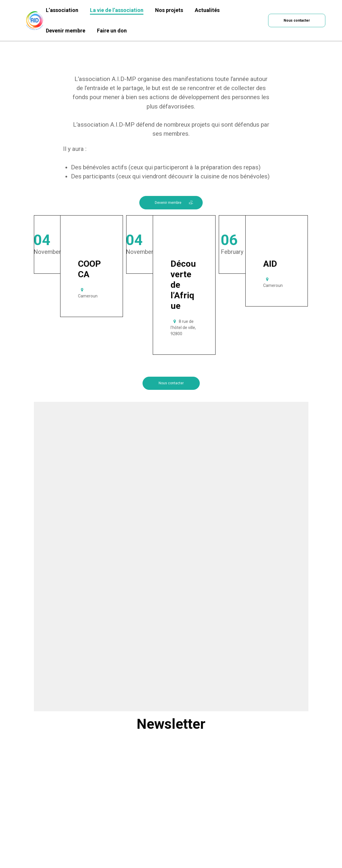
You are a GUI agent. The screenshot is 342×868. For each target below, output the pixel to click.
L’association (62, 10)
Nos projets (169, 10)
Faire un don (112, 31)
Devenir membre (66, 31)
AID (270, 264)
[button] (297, 20)
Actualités (207, 10)
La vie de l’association (117, 10)
